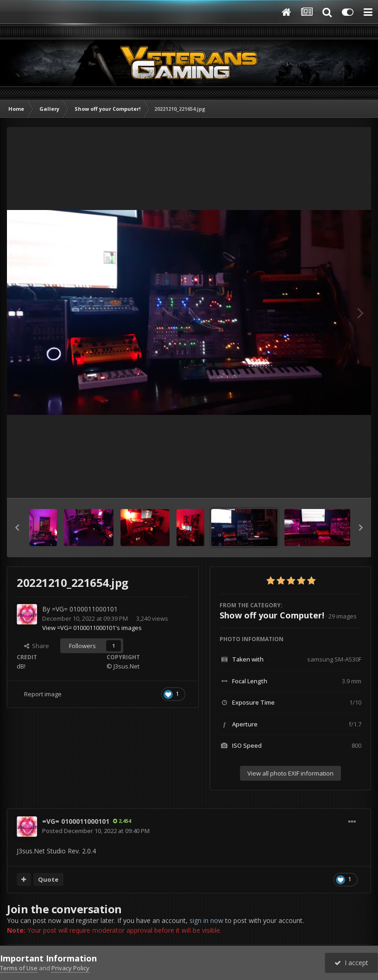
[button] (17, 528)
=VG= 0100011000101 (85, 609)
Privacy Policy (70, 968)
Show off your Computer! (272, 615)
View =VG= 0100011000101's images (92, 628)
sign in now (206, 920)
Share (37, 646)
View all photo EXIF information (290, 773)
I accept (351, 963)
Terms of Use (19, 968)
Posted (96, 831)
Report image (43, 694)
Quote (48, 879)
